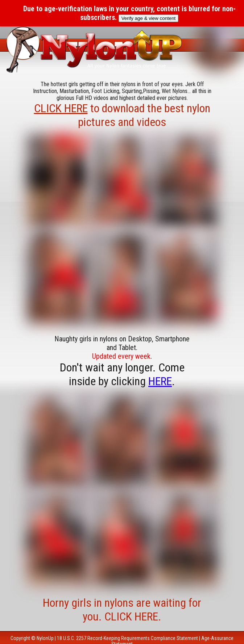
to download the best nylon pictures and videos (122, 115)
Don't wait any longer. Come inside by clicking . (122, 374)
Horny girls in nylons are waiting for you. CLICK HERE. (122, 610)
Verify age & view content (149, 18)
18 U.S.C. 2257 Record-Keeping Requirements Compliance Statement (127, 638)
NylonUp (45, 638)
